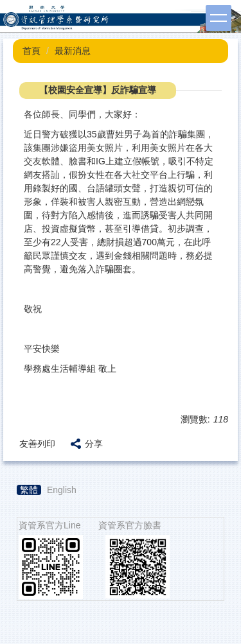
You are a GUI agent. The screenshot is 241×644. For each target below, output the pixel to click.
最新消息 (73, 51)
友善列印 (37, 444)
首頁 (31, 51)
